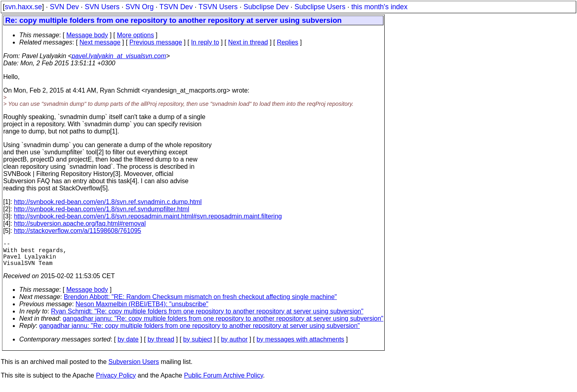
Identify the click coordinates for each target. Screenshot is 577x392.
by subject (198, 346)
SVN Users (102, 7)
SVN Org (139, 7)
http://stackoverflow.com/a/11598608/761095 (78, 231)
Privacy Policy (116, 382)
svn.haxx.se (23, 7)
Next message (100, 42)
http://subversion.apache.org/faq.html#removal (80, 223)
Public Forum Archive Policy (223, 382)
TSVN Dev (176, 7)
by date (128, 346)
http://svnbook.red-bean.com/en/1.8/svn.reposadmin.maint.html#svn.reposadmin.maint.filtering (148, 216)
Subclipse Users (320, 7)
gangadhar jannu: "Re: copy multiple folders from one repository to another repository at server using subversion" (223, 325)
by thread (161, 346)
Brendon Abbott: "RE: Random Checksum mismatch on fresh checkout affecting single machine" (200, 303)
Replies (287, 42)
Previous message (156, 42)
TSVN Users (218, 7)
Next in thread (248, 42)
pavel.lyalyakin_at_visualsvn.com (119, 56)
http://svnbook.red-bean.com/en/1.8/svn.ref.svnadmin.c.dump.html (108, 202)
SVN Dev (64, 7)
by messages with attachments (300, 346)
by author (234, 346)
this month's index (379, 7)
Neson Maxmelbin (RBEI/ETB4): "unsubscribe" (142, 310)
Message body (87, 35)
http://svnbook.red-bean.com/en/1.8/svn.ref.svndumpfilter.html (102, 209)
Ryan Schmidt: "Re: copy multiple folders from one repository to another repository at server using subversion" (207, 318)
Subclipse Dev (266, 7)
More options (136, 35)
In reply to (205, 42)
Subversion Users (134, 368)
